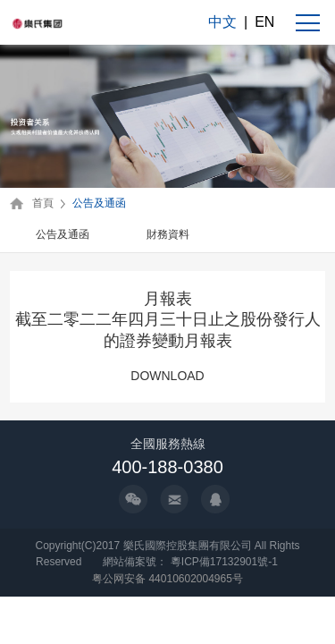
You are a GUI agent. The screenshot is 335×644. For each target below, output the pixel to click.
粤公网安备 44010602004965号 (167, 579)
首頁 (43, 203)
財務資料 (168, 234)
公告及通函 (99, 203)
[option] (63, 236)
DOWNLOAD (167, 376)
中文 (222, 22)
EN (264, 22)
